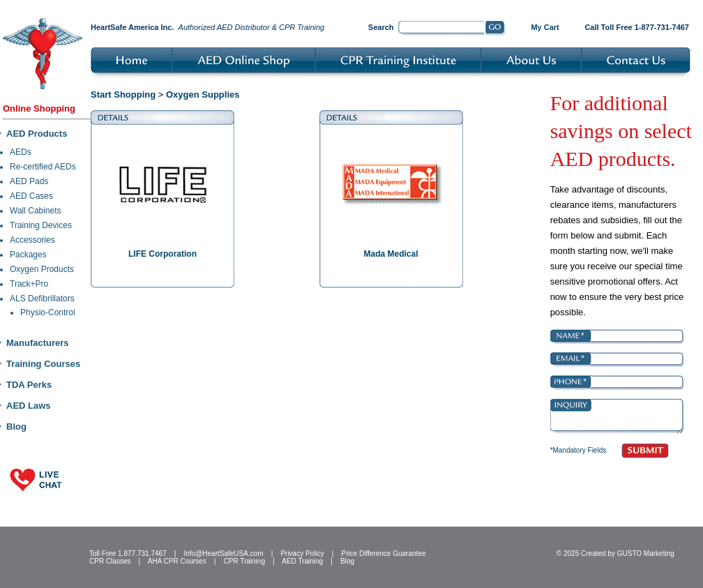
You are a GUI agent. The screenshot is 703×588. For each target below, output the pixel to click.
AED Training (302, 561)
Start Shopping (123, 95)
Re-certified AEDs (43, 167)
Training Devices (41, 225)
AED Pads (29, 181)
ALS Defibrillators (42, 299)
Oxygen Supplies (203, 95)
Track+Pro (29, 284)
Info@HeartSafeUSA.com (223, 553)
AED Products (37, 134)
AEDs (21, 152)
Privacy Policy (302, 553)
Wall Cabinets (36, 211)
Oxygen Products (42, 269)
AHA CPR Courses (177, 561)
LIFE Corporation (162, 254)
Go (496, 29)
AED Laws (29, 406)
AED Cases (31, 196)
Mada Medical (391, 254)
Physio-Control (48, 312)
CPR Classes (110, 561)
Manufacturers (38, 343)
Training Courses (43, 364)
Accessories (32, 240)
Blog (16, 427)
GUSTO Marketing (646, 553)
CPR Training (244, 561)
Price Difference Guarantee (383, 553)
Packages (28, 255)
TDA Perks (29, 385)
